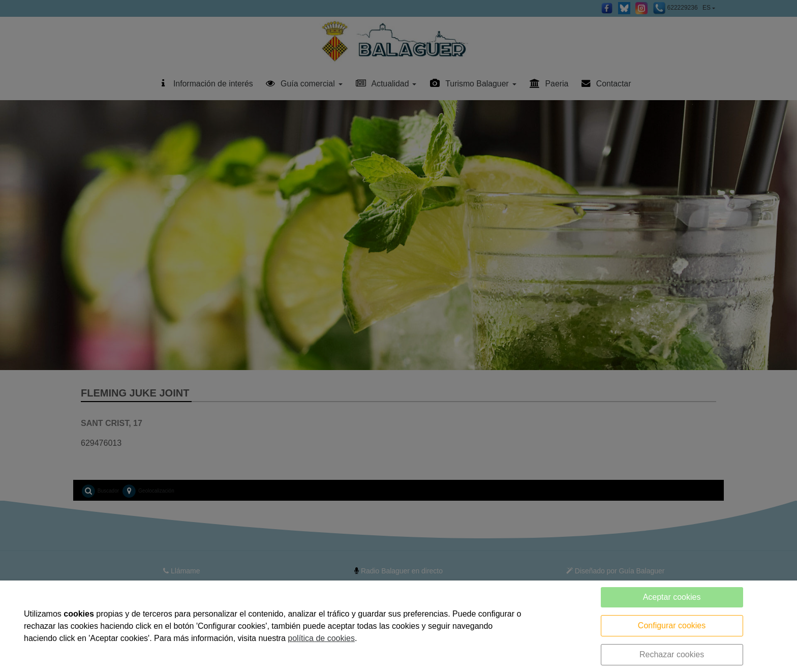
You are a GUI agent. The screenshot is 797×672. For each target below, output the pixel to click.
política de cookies (321, 638)
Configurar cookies (672, 625)
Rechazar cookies (672, 654)
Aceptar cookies (672, 597)
